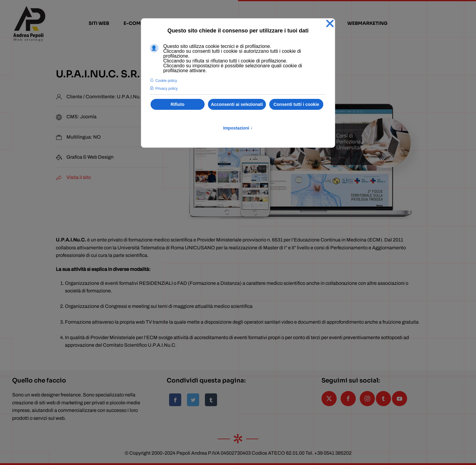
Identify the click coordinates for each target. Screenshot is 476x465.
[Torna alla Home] (29, 23)
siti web (99, 23)
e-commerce (141, 23)
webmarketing (367, 23)
